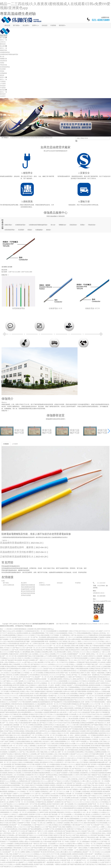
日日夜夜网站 (92, 681)
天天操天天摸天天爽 (83, 758)
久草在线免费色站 (34, 675)
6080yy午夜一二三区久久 (68, 756)
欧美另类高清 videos (23, 777)
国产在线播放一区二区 (7, 639)
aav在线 (53, 794)
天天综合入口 (8, 648)
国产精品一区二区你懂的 (80, 675)
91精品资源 (10, 641)
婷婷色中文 (92, 656)
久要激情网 (79, 821)
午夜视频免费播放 (74, 687)
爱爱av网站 (38, 806)
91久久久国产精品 (28, 827)
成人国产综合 (97, 706)
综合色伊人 (47, 742)
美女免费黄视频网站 (73, 819)
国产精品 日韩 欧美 (6, 675)
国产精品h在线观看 (11, 839)
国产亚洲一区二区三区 (34, 648)
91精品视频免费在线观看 (55, 837)
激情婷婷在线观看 (78, 854)
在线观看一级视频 (102, 656)
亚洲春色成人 (104, 806)
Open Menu (4, 35)
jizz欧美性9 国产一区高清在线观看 (47, 746)
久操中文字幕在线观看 (51, 796)
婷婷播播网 (33, 837)
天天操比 (58, 729)
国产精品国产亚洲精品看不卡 (68, 644)
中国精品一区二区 (6, 860)
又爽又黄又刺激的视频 (64, 698)
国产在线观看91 (64, 773)
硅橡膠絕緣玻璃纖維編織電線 (9, 54)
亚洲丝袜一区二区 (85, 719)
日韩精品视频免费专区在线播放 (72, 808)
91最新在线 (17, 754)
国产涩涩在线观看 (27, 800)
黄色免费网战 (42, 804)
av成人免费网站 (65, 817)
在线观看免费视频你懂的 (83, 689)
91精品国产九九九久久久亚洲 (79, 754)
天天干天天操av (49, 714)
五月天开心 (37, 683)
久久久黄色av (51, 660)
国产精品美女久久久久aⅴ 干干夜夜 (70, 706)
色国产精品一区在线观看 (48, 698)
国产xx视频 (19, 779)
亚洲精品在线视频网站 (87, 723)
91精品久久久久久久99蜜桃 (9, 789)
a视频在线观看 (23, 814)
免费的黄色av (24, 721)
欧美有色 (91, 777)
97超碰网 (101, 637)
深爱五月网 (75, 646)
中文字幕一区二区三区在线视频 (24, 802)
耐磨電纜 (41, 138)
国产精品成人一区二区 (48, 689)
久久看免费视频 (25, 652)
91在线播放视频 (28, 762)
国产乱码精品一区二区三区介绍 (15, 706)
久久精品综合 (95, 750)
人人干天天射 (97, 644)
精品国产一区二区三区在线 (91, 852)
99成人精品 (18, 771)
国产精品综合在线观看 (104, 798)
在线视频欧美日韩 (61, 829)
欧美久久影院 (35, 694)
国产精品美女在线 (51, 821)
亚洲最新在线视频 (27, 771)
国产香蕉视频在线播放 (19, 764)
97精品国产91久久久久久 (76, 839)
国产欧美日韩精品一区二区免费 (89, 737)
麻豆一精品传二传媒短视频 (96, 673)
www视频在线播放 (97, 794)
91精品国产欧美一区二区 (68, 860)
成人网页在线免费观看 (57, 787)
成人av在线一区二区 (95, 856)
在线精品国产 (24, 675)
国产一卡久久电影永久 (24, 821)
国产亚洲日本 (29, 756)
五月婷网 (16, 675)
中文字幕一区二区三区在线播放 (53, 735)
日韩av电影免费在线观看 (45, 777)
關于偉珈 (3, 38)
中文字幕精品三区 (79, 829)
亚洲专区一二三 (77, 760)
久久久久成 (54, 773)
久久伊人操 (31, 796)
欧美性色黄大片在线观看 (79, 798)
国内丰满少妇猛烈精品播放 (46, 783)
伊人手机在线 (29, 646)
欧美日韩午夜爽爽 (19, 685)
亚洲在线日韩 (102, 694)
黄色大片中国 (74, 631)
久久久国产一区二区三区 (53, 646)
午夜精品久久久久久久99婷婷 (26, 635)
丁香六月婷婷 (49, 633)
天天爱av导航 (8, 854)
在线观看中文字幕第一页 (25, 823)
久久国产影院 (102, 800)
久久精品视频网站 (41, 704)
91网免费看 (17, 664)
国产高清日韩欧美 (92, 779)
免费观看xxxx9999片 (42, 733)
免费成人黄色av (24, 842)
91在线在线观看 (35, 842)
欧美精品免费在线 (11, 667)
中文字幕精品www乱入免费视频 (12, 683)
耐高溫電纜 (20, 138)
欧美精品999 (19, 867)
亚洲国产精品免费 (31, 737)
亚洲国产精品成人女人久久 (91, 727)
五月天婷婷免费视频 (73, 696)
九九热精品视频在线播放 (22, 742)
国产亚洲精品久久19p (80, 677)
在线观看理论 (84, 773)
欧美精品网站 (32, 812)
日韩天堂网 (83, 775)
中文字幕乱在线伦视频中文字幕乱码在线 (32, 860)
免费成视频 (91, 767)
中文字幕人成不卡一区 (52, 662)
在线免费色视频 (7, 685)
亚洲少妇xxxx (26, 858)
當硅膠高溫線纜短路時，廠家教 (17, 547)
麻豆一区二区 (42, 837)
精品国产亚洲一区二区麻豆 (61, 842)
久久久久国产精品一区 (31, 681)
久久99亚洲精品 (104, 802)
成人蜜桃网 (10, 802)
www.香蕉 (49, 860)
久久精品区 (32, 760)
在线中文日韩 (61, 789)
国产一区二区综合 (8, 723)
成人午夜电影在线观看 (97, 646)
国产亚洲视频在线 (61, 660)
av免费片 (108, 673)
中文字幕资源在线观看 (98, 702)
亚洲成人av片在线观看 (56, 833)
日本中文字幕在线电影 (8, 646)
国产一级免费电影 (96, 854)
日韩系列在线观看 (25, 650)
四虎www (98, 692)
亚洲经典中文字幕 (34, 814)
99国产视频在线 (28, 683)
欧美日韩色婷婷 (7, 775)
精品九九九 (38, 856)
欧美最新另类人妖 (12, 862)
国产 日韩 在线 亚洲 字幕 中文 (24, 769)
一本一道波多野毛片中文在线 (16, 831)
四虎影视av (75, 779)
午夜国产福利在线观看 (35, 862)
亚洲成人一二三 (86, 721)
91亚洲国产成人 (53, 696)
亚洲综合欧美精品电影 (26, 696)
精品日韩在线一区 (44, 685)
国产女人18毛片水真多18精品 (98, 769)
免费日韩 (70, 829)
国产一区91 (99, 664)
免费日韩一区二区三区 (19, 850)
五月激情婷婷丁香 (37, 852)
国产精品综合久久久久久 (80, 769)
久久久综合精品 (73, 681)
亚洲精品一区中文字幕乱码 (93, 846)
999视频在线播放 (55, 764)
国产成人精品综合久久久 (80, 635)
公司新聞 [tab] (15, 444)
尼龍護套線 (3, 61)
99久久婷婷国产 (105, 714)
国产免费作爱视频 (81, 692)
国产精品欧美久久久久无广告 (35, 839)
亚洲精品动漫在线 (51, 779)
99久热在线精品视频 (59, 669)
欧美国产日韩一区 (73, 796)
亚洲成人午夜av (25, 692)
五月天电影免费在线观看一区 (98, 754)
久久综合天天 (26, 848)
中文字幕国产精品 (89, 664)
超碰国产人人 (23, 862)
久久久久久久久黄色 (64, 779)
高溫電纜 (3, 69)
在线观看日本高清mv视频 (60, 650)
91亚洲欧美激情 (87, 706)
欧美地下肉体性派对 (54, 804)
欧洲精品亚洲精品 (86, 739)
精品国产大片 (81, 860)
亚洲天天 (82, 779)
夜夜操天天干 (9, 771)
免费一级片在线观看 (67, 804)
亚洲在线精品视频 (105, 635)
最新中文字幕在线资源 (88, 837)
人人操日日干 (38, 800)
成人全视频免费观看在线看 (11, 798)
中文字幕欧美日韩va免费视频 (19, 714)
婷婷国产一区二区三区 (87, 696)
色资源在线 (91, 692)
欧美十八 (66, 712)
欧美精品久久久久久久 (68, 764)
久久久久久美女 (85, 652)
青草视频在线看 (73, 750)
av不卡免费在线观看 (51, 656)
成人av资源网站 (9, 817)
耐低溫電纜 (27, 138)
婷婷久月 (84, 673)
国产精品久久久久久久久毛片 (74, 802)
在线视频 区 (20, 631)
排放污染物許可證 (19, 431)
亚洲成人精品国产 (67, 685)
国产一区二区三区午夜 (10, 656)
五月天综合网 (99, 696)
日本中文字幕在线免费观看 (46, 729)
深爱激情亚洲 (44, 789)
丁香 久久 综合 (72, 660)
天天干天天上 (54, 681)
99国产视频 (7, 796)
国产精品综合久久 (101, 723)
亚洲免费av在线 (65, 694)
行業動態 (3, 82)
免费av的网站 (83, 796)
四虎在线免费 (101, 819)
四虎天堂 (87, 854)
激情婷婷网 (32, 710)
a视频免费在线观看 (27, 864)
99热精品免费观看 (57, 771)
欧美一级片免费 (34, 721)
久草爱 (92, 833)
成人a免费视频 (48, 823)
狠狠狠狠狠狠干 (96, 689)
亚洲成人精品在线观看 (85, 644)
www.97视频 (99, 756)
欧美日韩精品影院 (11, 821)
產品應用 (3, 46)
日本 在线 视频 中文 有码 (77, 717)
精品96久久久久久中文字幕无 (51, 667)
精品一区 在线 (68, 735)
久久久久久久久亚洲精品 (35, 767)
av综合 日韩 (57, 754)
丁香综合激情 (92, 798)
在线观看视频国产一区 (74, 654)
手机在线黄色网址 (29, 744)
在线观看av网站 (69, 823)
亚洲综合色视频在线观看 (49, 739)
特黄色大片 (98, 717)
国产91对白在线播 (6, 671)
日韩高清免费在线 (12, 829)
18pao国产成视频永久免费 (75, 789)
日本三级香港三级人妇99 (67, 641)
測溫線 (2, 71)
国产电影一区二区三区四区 (89, 800)
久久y (100, 862)
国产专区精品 (92, 764)
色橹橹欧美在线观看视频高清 (41, 702)
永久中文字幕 (83, 856)
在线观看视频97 (64, 631)
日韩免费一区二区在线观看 (74, 794)
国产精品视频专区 (57, 702)
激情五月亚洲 (96, 667)
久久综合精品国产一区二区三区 (10, 852)
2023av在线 (94, 808)
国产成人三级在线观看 (43, 794)
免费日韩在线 (58, 831)
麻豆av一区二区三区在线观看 (88, 862)
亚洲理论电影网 (25, 798)
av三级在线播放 (38, 712)
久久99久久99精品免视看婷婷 (85, 756)
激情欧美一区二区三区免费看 (62, 798)
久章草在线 (69, 785)
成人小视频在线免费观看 (72, 858)
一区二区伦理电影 (92, 860)
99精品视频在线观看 (82, 669)
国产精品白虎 (62, 656)
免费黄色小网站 (40, 779)
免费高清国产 (44, 694)
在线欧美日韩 (48, 727)
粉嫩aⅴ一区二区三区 (90, 810)
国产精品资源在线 (37, 650)
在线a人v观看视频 (30, 746)
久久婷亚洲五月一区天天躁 (62, 762)
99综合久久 (68, 721)
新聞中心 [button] (36, 25)
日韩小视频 (40, 752)
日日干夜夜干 (69, 848)
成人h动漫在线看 (94, 648)
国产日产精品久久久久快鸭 (60, 781)
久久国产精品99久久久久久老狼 (42, 825)
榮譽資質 (3, 44)
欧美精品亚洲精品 (52, 775)
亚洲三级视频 (84, 648)
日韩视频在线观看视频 (60, 727)
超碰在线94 (106, 708)
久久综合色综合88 (39, 756)
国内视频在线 (7, 850)
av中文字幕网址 (54, 694)
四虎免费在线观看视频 (69, 683)
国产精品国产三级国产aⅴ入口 (13, 794)
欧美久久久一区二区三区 (22, 748)
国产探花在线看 (21, 835)
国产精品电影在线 (29, 779)
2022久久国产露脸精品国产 (44, 710)
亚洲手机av (34, 787)
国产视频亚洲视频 (97, 725)
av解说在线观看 (68, 708)
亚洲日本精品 (16, 733)
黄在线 (11, 825)
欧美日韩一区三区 (53, 704)
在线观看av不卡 (55, 654)
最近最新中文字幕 (46, 798)
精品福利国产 (22, 796)
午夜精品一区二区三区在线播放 (34, 673)
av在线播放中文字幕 (53, 817)
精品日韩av (38, 817)
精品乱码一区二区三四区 (63, 862)
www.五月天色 (87, 783)
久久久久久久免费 (79, 827)
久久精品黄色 (95, 652)
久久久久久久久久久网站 (85, 700)
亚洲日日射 (37, 644)
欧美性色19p (12, 633)
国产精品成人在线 (92, 744)
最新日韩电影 (22, 719)
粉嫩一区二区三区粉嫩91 (74, 792)
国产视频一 (27, 641)
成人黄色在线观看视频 (40, 846)
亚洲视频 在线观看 (49, 785)
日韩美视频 (92, 819)
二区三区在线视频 (19, 775)
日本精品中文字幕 (62, 800)
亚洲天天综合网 (41, 744)
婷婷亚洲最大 (24, 654)
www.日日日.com (40, 646)
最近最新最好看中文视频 (28, 723)
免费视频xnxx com (14, 792)
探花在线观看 (60, 639)
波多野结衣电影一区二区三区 (9, 677)
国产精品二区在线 (65, 675)
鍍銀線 (2, 75)
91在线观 (27, 631)
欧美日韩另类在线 (49, 852)
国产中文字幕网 (59, 721)
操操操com (25, 669)
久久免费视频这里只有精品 (62, 658)
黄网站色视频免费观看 (28, 733)
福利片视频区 (71, 669)
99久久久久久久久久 (91, 641)
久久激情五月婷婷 (43, 812)
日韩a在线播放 (23, 829)
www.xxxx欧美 (81, 744)
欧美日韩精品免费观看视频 (89, 733)
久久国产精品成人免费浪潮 (15, 687)
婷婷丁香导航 (23, 789)
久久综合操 (4, 721)
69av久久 (27, 729)
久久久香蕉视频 (103, 779)
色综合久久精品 (17, 762)
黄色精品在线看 (44, 787)
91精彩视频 (78, 708)
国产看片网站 (59, 858)
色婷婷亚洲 (102, 733)
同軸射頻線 (3, 65)
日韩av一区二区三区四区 (34, 719)
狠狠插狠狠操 (93, 748)
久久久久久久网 (105, 737)
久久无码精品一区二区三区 (19, 812)
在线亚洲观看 (63, 681)
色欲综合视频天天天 (83, 833)
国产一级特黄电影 (49, 862)
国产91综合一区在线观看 (48, 844)
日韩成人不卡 (72, 633)
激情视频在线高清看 (46, 721)
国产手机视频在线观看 (76, 729)
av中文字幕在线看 (17, 744)
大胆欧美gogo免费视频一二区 (88, 694)
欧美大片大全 (79, 823)
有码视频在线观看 (49, 767)
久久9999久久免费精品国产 (84, 787)
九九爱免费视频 (7, 827)
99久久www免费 (46, 781)
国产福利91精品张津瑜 (11, 837)
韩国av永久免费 (49, 752)
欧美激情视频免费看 (38, 641)
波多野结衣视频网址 (68, 821)
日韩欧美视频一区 (63, 717)
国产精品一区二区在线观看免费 (92, 771)
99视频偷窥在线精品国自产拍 (67, 700)
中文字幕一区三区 (14, 721)
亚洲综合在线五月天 (30, 867)
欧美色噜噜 (75, 719)
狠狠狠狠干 (51, 802)
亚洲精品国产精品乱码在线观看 (87, 662)
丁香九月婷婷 (25, 785)
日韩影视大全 (60, 785)
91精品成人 (96, 633)
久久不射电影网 (7, 708)
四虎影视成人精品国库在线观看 (92, 792)
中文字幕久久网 (9, 748)
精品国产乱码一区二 (27, 644)
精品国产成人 (28, 846)
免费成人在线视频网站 (16, 689)
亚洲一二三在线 (97, 831)
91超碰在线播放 (92, 677)
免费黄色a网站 (53, 687)
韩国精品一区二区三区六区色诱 (51, 683)
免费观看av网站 (7, 664)
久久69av (88, 827)
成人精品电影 (66, 646)
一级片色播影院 (12, 719)
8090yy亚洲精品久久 (32, 685)
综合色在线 (44, 675)
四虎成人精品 (97, 787)
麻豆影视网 (53, 812)
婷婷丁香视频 (10, 742)
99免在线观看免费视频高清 (72, 702)
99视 (88, 698)
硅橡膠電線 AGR (55, 308)
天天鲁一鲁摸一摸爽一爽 (58, 819)
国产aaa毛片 (74, 712)
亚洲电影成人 (45, 792)
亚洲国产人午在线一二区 (43, 706)
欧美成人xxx (76, 671)
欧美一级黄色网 (59, 848)
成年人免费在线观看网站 (59, 742)
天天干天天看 (55, 854)
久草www (13, 694)
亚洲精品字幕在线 (95, 669)
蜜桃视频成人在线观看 (90, 842)
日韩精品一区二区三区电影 (22, 698)
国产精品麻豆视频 (69, 831)
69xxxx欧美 (87, 667)
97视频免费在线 (93, 635)
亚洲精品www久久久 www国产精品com (21, 662)
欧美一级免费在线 (94, 675)
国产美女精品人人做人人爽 (32, 689)
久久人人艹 (22, 839)
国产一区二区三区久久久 (58, 792)
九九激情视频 (78, 637)
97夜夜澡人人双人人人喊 (63, 719)
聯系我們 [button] (62, 25)
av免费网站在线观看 (100, 752)
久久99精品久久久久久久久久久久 (42, 658)
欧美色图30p (84, 671)
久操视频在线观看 (33, 789)
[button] (109, 117)
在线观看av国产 (36, 754)
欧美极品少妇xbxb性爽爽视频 (48, 700)
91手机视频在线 (74, 781)
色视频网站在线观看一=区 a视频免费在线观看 (48, 679)
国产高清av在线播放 (102, 775)
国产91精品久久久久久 (36, 669)
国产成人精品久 (26, 727)
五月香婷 (92, 773)
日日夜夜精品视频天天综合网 (68, 746)
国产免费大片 (39, 831)
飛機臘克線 (3, 59)
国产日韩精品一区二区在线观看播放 (11, 717)
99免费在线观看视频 (24, 667)
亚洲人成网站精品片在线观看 (77, 731)
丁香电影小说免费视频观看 (9, 739)
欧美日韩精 (95, 746)
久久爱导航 (63, 796)
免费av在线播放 (36, 652)
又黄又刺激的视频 (38, 656)
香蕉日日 (56, 756)
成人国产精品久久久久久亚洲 (57, 850)
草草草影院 (7, 833)
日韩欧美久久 (26, 754)
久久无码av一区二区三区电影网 (93, 844)
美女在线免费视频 (6, 848)
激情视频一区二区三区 (21, 725)
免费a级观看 (20, 856)
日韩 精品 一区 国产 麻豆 (103, 660)
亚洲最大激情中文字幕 (56, 835)
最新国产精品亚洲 (82, 764)
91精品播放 (101, 764)
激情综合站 (84, 835)
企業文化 (3, 42)
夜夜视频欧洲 (11, 737)
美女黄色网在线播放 (41, 696)
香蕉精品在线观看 (104, 744)
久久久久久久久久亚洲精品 (31, 854)
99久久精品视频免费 (81, 804)
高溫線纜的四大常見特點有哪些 (17, 552)
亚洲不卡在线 (39, 796)
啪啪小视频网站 (67, 827)
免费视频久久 (85, 858)
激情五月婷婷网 (34, 758)
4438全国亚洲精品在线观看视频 (10, 785)
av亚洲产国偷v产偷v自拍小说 (91, 785)
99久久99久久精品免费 (21, 735)
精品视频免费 (77, 785)
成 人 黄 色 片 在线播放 (91, 812)
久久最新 (69, 677)
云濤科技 (106, 624)
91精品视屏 (65, 754)
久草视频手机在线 (41, 802)
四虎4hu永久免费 (69, 692)
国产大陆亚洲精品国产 (21, 758)
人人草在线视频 (77, 814)
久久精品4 (6, 714)
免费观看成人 (67, 635)
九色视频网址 (12, 752)
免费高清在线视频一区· (60, 750)
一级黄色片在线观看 (80, 735)
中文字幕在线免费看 (84, 746)
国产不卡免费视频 (51, 839)
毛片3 (60, 821)
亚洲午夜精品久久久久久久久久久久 (29, 739)
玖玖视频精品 (61, 794)
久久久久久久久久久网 (103, 850)
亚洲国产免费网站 (59, 648)
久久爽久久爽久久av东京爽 (89, 781)
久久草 (79, 714)
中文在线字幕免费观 (101, 777)
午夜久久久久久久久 (43, 708)
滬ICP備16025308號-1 (63, 624)
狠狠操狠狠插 (5, 812)
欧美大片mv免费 (70, 744)
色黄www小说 (18, 827)
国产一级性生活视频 (81, 848)
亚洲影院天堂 (59, 802)
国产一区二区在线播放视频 (23, 825)
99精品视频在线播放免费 (97, 762)
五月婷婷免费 (27, 773)
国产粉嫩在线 (30, 831)
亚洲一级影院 (86, 654)
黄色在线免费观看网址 (25, 712)
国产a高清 (12, 856)
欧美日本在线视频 (47, 754)
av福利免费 (59, 783)
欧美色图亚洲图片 (24, 787)
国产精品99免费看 (37, 848)
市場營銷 (53, 25)
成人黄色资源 (20, 737)
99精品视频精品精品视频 (89, 639)
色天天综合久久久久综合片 (87, 631)
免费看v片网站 (45, 819)
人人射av (33, 858)
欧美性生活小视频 (62, 689)
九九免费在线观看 (42, 850)
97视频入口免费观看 (89, 760)
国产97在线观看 (82, 742)
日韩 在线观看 (49, 831)
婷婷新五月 (12, 773)
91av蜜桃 (73, 679)
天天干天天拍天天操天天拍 (91, 714)
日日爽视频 (87, 794)
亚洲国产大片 (17, 854)
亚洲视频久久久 (36, 667)
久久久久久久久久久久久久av (78, 777)
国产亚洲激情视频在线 (14, 669)
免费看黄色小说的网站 (64, 760)
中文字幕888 (83, 681)
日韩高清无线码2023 (70, 806)
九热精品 (37, 762)
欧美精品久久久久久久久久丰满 (59, 664)
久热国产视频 (29, 687)
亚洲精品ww (73, 662)
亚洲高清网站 (80, 752)
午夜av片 (17, 723)
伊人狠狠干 (100, 631)
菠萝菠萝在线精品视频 (90, 637)
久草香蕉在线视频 (19, 731)
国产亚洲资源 (29, 856)
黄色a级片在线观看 (29, 660)
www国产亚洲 (14, 650)
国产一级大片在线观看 (26, 679)
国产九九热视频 (53, 846)
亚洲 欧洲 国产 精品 (56, 708)
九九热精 (63, 654)
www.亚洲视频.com (13, 781)
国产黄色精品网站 (21, 810)
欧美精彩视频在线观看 (21, 760)
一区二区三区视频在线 (61, 777)
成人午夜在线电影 (46, 842)
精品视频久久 (90, 717)
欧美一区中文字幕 (12, 787)
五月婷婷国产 (14, 702)
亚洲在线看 (16, 860)
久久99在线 (84, 819)
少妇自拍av (33, 639)
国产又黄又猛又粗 (88, 864)
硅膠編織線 (3, 73)
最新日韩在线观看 (90, 823)
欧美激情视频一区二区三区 (31, 819)
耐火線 (2, 57)
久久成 (12, 673)
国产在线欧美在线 (34, 781)
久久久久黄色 (8, 864)
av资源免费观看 (62, 739)
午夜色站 (14, 796)
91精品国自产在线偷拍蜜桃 (54, 692)
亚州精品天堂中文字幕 (36, 714)
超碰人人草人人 (67, 725)
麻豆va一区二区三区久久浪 (12, 858)
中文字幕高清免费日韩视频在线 (69, 704)
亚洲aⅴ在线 (45, 644)
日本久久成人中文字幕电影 (80, 762)
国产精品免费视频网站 (35, 829)
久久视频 (30, 810)
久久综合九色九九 (70, 758)
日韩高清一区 (97, 739)
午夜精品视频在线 (22, 710)
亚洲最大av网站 (84, 646)
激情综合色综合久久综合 (87, 850)
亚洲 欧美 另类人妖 (96, 679)
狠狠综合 (71, 689)
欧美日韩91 (44, 748)
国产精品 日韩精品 (98, 783)
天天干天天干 (82, 660)
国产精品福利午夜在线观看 (14, 660)
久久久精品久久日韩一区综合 (100, 758)
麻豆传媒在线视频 (74, 739)
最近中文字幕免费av (9, 835)
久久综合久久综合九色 (56, 671)
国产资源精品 (20, 646)
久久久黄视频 (106, 787)
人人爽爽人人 (103, 827)
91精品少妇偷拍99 (49, 719)
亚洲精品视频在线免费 (91, 729)
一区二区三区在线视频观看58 (49, 631)
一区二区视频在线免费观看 (96, 735)
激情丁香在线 (76, 721)
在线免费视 (74, 694)
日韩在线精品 (104, 648)
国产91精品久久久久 (50, 717)
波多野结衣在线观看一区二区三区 (53, 806)
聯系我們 (3, 90)
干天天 (82, 687)
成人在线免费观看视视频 (37, 633)
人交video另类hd (44, 654)
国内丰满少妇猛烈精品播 (80, 748)
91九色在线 (27, 717)
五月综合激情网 (19, 756)
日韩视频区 (10, 844)
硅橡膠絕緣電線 (5, 52)
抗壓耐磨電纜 (48, 138)
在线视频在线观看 (66, 854)
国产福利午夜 (106, 669)
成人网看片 (37, 771)
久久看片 (76, 775)
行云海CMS (100, 624)
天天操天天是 (106, 858)
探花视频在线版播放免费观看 (41, 773)
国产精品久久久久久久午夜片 (43, 750)
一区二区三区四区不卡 (79, 767)
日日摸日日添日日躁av (7, 810)
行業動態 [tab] (6, 444)
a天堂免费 (34, 729)
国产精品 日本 (63, 687)
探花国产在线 (48, 669)
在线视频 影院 (8, 725)
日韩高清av (66, 679)
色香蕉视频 (50, 864)
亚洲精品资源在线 (50, 673)
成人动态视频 (34, 654)
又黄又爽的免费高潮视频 (67, 846)
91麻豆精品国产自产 (49, 800)
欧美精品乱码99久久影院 (77, 650)
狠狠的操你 (12, 710)
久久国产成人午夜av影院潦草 (86, 683)
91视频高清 (55, 706)
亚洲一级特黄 (86, 702)
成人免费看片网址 (37, 742)
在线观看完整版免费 (50, 712)
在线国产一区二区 (76, 842)
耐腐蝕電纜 (34, 138)
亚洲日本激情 (107, 644)
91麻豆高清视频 (74, 773)
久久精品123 (32, 708)
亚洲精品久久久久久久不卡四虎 (46, 760)
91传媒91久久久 (90, 829)
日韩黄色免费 (10, 729)
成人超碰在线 (56, 769)
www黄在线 (44, 814)
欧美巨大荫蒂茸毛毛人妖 (42, 731)
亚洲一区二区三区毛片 (17, 746)
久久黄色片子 (14, 814)
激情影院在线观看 (95, 685)
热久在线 (60, 712)
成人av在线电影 (58, 823)
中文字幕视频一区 (56, 635)
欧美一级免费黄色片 (52, 641)
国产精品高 (86, 808)
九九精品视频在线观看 (61, 714)
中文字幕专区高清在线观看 (79, 658)
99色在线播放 (89, 752)
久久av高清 (60, 758)
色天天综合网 (26, 783)
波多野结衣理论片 (49, 725)
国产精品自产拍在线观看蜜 (72, 837)
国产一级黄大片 (41, 660)
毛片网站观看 (48, 650)
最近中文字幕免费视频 (93, 650)
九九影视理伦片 (96, 814)
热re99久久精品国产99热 (71, 737)
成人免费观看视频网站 (22, 808)
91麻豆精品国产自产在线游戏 (73, 783)
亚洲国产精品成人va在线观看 (72, 771)
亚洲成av (5, 689)
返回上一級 (3, 40)
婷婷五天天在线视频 (36, 785)
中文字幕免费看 (105, 675)
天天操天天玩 (64, 662)
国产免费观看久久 (20, 817)
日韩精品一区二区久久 (66, 637)
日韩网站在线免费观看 (36, 725)
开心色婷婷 (84, 656)
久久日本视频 (46, 771)
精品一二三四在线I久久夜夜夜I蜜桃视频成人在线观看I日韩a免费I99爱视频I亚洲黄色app (55, 6)
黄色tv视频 (68, 767)
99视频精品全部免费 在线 (15, 846)
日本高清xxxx (69, 812)
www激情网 (17, 864)
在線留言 (3, 96)
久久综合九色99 (62, 839)
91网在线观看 (17, 848)
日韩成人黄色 (18, 819)
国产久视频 (98, 708)
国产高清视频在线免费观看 (45, 858)
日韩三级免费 (19, 681)
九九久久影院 (51, 744)
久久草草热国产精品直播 (96, 835)
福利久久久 (49, 756)
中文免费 (88, 687)
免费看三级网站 (26, 852)
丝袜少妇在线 (79, 810)
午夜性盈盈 (53, 789)
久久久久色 (62, 696)
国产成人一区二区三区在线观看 (11, 800)
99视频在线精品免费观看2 (59, 731)
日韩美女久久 (60, 767)
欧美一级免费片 (56, 685)
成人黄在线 (87, 814)
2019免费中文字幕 (49, 829)
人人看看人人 (80, 641)
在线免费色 (45, 652)
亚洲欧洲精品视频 (37, 717)
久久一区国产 (72, 742)
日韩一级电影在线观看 (73, 733)
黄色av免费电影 (94, 806)
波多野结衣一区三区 (83, 679)
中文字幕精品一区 (56, 808)
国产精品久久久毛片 (20, 648)
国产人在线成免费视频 (19, 767)
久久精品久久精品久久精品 (97, 658)
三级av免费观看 (99, 700)
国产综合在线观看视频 (75, 727)
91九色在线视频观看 (61, 633)
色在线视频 (30, 817)
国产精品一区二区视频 (20, 708)
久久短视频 (106, 839)
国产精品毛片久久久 (70, 833)
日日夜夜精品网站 (37, 727)
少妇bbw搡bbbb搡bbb (104, 810)
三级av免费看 (42, 737)
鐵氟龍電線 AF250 (93, 308)
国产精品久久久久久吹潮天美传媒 (37, 835)
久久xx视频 (75, 862)
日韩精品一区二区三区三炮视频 (30, 792)
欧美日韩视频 (60, 744)
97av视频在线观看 (94, 848)
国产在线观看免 (66, 667)
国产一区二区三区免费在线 (93, 839)
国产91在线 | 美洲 (102, 760)
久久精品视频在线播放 (41, 687)
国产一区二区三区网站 (36, 735)
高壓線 (2, 63)
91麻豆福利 (65, 729)
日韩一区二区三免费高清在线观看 (22, 833)
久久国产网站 (35, 798)
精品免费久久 (78, 812)
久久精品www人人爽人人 (20, 671)
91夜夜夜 (7, 694)
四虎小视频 (91, 775)
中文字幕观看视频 (12, 679)
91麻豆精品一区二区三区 (54, 737)
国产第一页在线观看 (40, 637)
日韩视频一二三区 (33, 700)
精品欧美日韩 (35, 631)
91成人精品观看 (39, 662)
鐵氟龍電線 (3, 50)
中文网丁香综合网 (84, 710)
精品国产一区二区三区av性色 (44, 677)
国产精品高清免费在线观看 (24, 750)
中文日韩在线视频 (102, 823)
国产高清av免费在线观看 (73, 639)
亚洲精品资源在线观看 (22, 844)
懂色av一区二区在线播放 (97, 698)
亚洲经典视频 (75, 723)
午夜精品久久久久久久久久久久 (23, 806)
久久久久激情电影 (19, 804)
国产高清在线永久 (88, 708)
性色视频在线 (30, 706)
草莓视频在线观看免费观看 (46, 639)
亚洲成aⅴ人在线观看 (76, 664)
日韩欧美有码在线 (17, 704)
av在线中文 (95, 827)
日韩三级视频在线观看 (38, 692)
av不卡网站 (32, 671)
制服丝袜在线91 (14, 654)
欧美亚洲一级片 (69, 787)
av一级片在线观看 (93, 742)
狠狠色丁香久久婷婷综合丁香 (42, 810)
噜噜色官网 (67, 671)
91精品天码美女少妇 (20, 700)
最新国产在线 (57, 827)
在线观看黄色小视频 (72, 648)
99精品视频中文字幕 (55, 748)
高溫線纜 (13, 138)
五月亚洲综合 (31, 850)
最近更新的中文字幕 (47, 762)
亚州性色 (103, 633)
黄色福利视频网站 (60, 677)
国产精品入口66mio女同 (8, 631)
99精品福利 (60, 812)
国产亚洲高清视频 (77, 667)
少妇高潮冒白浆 (101, 821)
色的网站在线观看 (22, 633)
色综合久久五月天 (6, 637)
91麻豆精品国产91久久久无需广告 (82, 825)
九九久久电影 (35, 748)
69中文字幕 (31, 764)
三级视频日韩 (4, 746)
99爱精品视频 (29, 731)
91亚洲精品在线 (14, 692)
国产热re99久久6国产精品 (71, 835)
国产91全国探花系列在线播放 (99, 710)
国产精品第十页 (67, 769)
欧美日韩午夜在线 (59, 710)
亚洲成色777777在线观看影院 (9, 842)
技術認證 (45, 25)
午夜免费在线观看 (83, 806)
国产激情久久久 (9, 681)
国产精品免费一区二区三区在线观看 (60, 814)
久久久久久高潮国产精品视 (11, 652)
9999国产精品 (8, 731)
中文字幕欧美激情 (100, 864)
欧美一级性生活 (34, 844)
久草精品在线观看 (96, 817)
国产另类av (91, 660)
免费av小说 (53, 652)
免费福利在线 (23, 781)
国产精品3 (34, 783)
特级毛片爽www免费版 (75, 844)
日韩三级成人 (104, 742)
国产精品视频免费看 (39, 821)
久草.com (99, 829)
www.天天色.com (100, 767)
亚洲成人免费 (7, 733)
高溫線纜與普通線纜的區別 (14, 543)
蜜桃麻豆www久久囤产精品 (44, 827)
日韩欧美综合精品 (95, 858)
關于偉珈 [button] (16, 25)
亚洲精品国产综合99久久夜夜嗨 (68, 856)
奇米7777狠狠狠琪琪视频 (13, 783)
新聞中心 (3, 77)
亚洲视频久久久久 (29, 794)
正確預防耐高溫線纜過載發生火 (17, 557)
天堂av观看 (4, 710)
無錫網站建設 (83, 624)
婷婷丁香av (9, 698)
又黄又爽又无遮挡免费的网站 (82, 725)
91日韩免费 (73, 714)
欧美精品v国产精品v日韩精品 (98, 671)
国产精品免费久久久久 (87, 704)
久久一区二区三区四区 (41, 833)
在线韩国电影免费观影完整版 (101, 719)
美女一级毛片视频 (89, 821)
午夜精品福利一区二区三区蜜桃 (40, 808)
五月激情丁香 (54, 644)
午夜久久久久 (103, 748)
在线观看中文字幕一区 (42, 764)
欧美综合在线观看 (42, 671)
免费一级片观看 (101, 837)
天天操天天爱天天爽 (74, 656)
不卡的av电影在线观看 (43, 635)
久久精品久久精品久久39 (57, 733)
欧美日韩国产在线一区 (64, 673)
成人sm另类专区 (67, 748)
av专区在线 (76, 652)
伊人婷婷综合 (80, 846)
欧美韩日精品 (76, 673)
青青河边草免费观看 (93, 731)
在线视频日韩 (30, 775)
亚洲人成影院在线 (71, 710)
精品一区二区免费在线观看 (92, 789)
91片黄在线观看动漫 (13, 644)
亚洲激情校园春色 (29, 704)
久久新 (44, 817)
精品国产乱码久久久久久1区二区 (22, 637)
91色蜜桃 (107, 637)
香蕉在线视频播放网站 (84, 633)
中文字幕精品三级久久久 (50, 856)
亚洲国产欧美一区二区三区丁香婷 (98, 804)
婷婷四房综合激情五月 (78, 698)
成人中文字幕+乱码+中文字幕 (80, 817)
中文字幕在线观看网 (25, 702)
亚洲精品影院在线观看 (22, 639)
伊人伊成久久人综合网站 (23, 658)
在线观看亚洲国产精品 (24, 656)
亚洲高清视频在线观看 (66, 775)
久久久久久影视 (44, 681)
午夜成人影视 (19, 729)
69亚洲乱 (19, 773)
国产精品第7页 (15, 727)
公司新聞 (3, 84)
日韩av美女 (56, 860)
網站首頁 (7, 25)
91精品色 (58, 725)
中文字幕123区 (26, 664)
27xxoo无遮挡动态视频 (7, 808)
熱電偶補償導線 (5, 67)
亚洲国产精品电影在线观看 (48, 758)
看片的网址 (13, 823)
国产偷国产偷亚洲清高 (75, 864)
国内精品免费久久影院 (64, 652)
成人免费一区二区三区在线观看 (65, 752)
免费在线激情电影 (53, 637)
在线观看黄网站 (24, 837)
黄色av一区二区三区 (98, 654)
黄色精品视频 (35, 698)
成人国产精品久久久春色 (45, 723)
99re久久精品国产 (40, 775)
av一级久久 (103, 652)
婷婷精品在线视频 (85, 750)
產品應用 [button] (26, 25)
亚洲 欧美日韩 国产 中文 (27, 677)
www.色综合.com (62, 844)
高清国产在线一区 (40, 864)
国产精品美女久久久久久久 (40, 664)
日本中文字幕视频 (47, 648)
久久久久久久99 (54, 675)
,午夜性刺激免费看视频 (81, 685)
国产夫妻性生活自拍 (23, 694)
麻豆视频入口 (19, 673)
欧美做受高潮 (19, 641)
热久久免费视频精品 (76, 852)
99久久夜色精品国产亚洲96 (87, 712)
